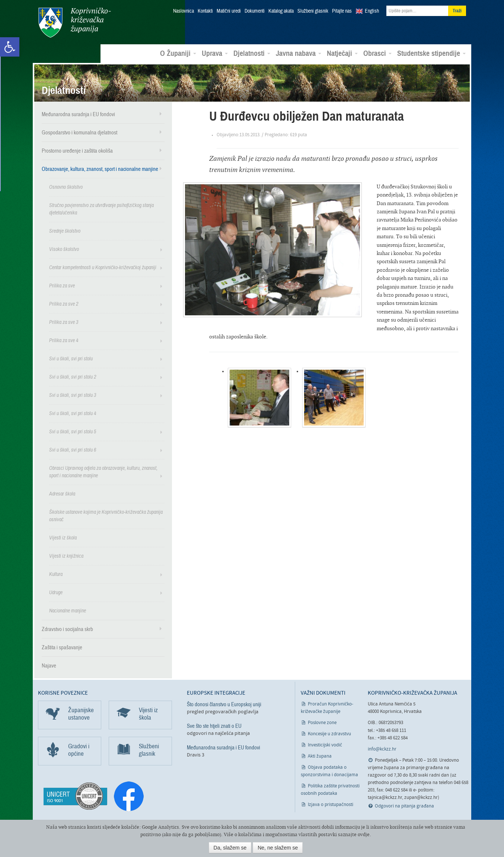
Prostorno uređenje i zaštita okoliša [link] (77, 150)
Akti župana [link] (320, 756)
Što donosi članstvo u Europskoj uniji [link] (224, 704)
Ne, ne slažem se (278, 848)
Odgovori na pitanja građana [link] (404, 805)
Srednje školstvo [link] (65, 230)
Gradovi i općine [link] (79, 749)
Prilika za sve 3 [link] (64, 321)
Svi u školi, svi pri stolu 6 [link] (73, 449)
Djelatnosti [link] (252, 52)
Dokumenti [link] (255, 11)
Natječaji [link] (342, 52)
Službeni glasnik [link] (313, 11)
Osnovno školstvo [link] (66, 186)
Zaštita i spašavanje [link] (62, 646)
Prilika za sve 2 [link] (64, 303)
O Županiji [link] (178, 52)
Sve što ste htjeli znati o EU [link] (214, 725)
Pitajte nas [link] (342, 11)
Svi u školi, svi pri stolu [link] (71, 358)
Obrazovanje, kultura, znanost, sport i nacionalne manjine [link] (100, 168)
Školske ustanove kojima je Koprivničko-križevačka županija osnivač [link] (106, 515)
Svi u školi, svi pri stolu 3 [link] (73, 394)
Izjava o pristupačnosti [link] (331, 804)
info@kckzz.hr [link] (382, 748)
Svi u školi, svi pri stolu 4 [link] (73, 412)
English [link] (372, 11)
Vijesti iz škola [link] (63, 537)
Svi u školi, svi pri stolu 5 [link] (73, 431)
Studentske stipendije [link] (431, 52)
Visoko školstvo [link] (64, 248)
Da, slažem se (230, 848)
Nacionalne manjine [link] (68, 610)
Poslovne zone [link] (322, 722)
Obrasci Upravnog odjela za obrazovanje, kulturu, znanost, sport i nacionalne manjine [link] (103, 471)
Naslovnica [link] (184, 11)
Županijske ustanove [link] (81, 713)
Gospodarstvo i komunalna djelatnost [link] (79, 131)
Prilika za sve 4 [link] (64, 339)
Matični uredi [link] (229, 11)
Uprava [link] (215, 52)
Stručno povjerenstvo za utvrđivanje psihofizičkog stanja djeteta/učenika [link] (101, 208)
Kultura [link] (56, 573)
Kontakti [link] (205, 11)
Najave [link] (49, 665)
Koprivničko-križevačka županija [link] (74, 23)
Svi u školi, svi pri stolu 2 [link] (73, 376)
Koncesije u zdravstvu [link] (329, 733)
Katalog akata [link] (281, 11)
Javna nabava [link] (299, 52)
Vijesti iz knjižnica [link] (66, 555)
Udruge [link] (56, 591)
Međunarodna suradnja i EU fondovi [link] (78, 113)
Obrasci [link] (377, 52)
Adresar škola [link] (62, 493)
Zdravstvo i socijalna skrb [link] (67, 628)
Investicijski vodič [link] (325, 744)
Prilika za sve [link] (62, 285)
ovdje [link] (364, 834)
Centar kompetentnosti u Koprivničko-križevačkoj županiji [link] (103, 266)
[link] (10, 47)
